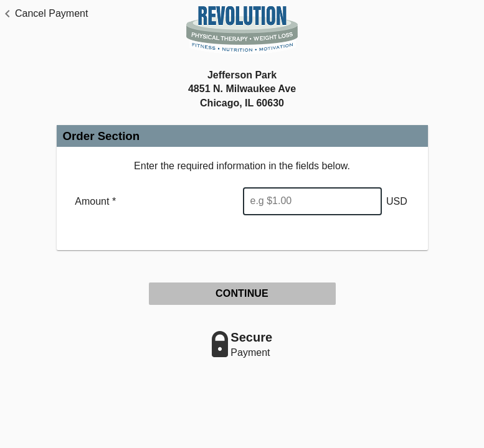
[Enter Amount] (312, 201)
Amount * (95, 201)
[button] (44, 14)
